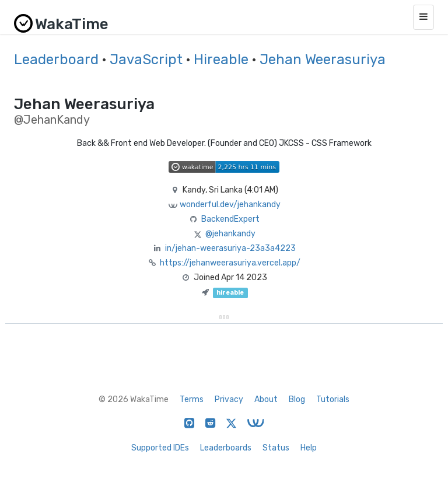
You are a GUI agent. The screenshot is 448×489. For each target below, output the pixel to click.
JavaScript (146, 60)
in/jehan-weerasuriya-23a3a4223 (230, 248)
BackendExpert (230, 219)
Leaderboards (226, 448)
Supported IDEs (160, 448)
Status (276, 448)
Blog (297, 399)
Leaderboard (56, 60)
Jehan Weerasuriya (323, 60)
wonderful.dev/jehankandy (230, 205)
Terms (192, 399)
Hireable (221, 60)
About (266, 399)
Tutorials (333, 399)
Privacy (229, 399)
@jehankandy (230, 234)
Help (309, 448)
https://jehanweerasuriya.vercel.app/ (230, 263)
